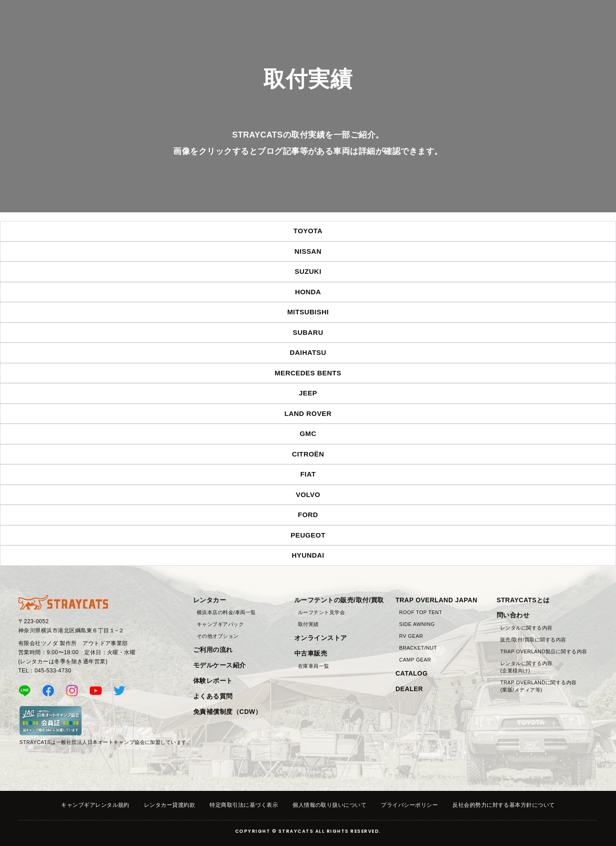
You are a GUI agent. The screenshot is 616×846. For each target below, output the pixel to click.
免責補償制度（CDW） (228, 712)
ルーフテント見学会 (321, 612)
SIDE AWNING (417, 624)
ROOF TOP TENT (421, 612)
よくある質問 (213, 696)
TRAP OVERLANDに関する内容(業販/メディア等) (539, 686)
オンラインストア (321, 638)
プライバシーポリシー (409, 805)
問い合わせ (513, 615)
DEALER (409, 689)
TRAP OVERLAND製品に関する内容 (544, 651)
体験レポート (213, 681)
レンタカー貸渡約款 (169, 805)
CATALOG (412, 673)
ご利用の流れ (213, 650)
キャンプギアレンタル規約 (95, 805)
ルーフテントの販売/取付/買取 (339, 600)
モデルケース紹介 (220, 665)
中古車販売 (311, 653)
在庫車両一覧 (314, 666)
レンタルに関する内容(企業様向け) (526, 667)
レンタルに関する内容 (526, 628)
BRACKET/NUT (418, 648)
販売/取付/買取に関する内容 (533, 640)
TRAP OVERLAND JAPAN (436, 600)
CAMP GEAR (415, 660)
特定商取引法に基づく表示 (244, 805)
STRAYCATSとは (523, 600)
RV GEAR (411, 636)
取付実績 (308, 624)
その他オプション (218, 636)
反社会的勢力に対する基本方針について (504, 805)
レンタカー (210, 600)
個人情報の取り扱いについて (329, 805)
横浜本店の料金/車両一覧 (226, 612)
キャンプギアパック (220, 624)
